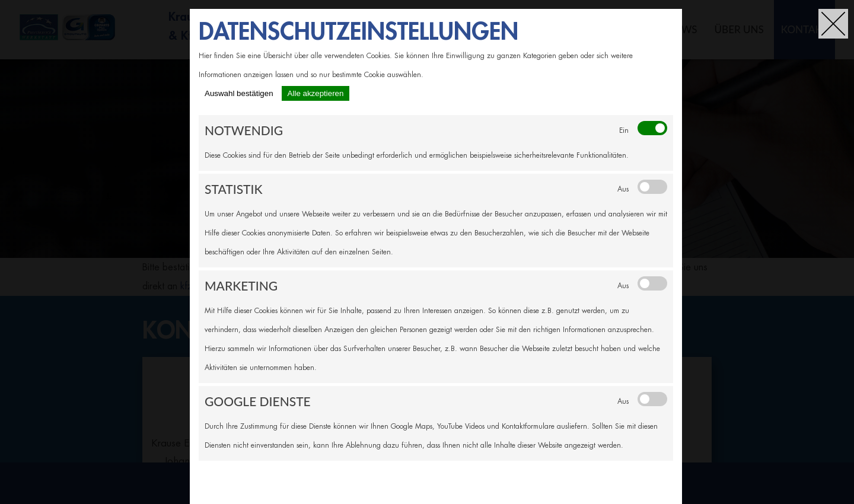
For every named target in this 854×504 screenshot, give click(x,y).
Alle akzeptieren (316, 93)
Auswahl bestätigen (239, 93)
